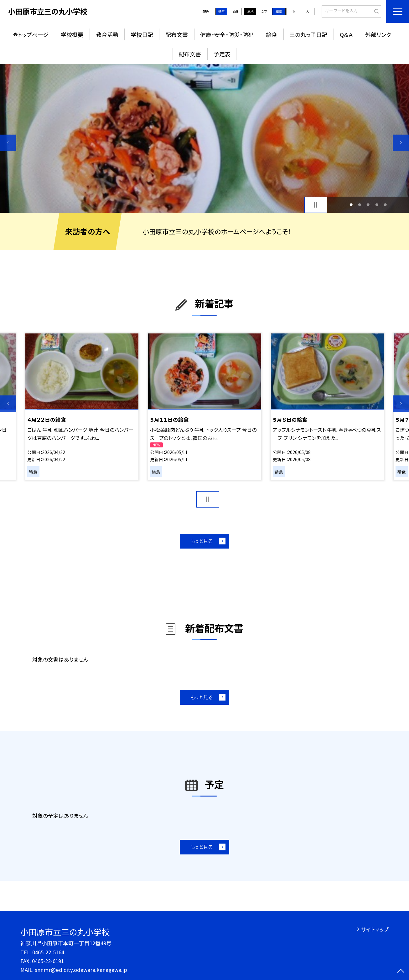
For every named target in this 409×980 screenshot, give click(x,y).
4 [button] (377, 205)
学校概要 (72, 34)
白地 (236, 11)
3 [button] (368, 205)
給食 (272, 34)
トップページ (33, 34)
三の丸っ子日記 (308, 34)
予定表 (222, 54)
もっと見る (201, 541)
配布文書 (177, 34)
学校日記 (142, 34)
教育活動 (107, 34)
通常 (221, 11)
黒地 (250, 11)
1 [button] (351, 205)
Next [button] (401, 143)
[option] (204, 138)
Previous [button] (8, 143)
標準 (279, 11)
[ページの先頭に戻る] (401, 972)
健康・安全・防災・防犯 (227, 34)
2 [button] (360, 205)
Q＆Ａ (346, 34)
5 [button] (385, 205)
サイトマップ (375, 929)
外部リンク (378, 34)
